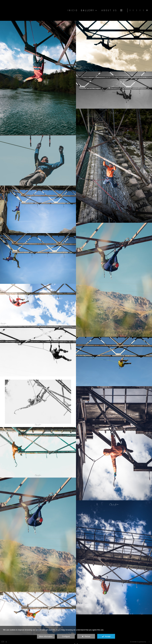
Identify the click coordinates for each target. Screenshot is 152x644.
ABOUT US (109, 10)
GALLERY (87, 10)
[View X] (141, 10)
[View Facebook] (134, 10)
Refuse (86, 637)
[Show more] (147, 10)
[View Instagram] (137, 10)
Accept (106, 637)
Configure (66, 636)
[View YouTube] (144, 10)
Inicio (73, 10)
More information (46, 636)
